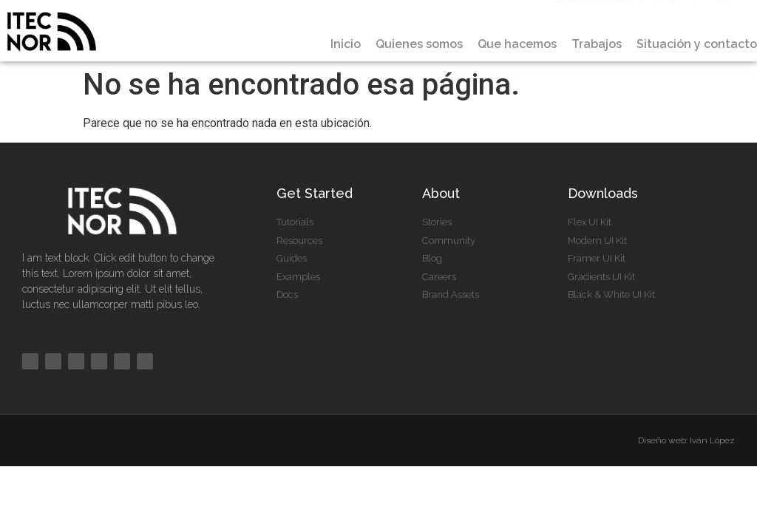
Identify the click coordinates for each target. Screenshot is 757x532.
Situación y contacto (697, 44)
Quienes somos (419, 44)
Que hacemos (517, 44)
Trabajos (597, 44)
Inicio (346, 44)
